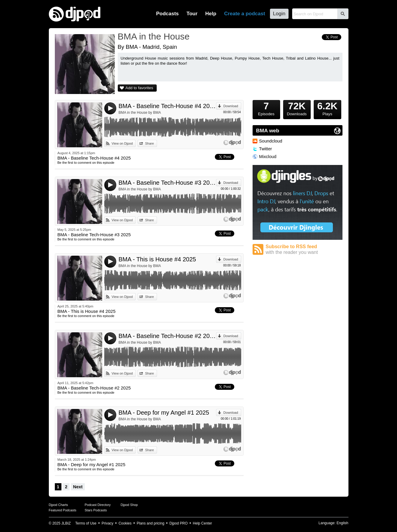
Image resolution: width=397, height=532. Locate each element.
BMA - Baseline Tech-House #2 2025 (167, 336)
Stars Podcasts (96, 510)
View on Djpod (122, 143)
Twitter (266, 149)
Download (231, 106)
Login (279, 14)
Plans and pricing (150, 523)
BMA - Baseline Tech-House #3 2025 (167, 183)
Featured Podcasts (63, 510)
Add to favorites (139, 88)
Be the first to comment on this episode (86, 163)
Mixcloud (268, 157)
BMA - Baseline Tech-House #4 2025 (167, 106)
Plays (327, 108)
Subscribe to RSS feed (304, 250)
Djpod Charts (58, 505)
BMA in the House (154, 36)
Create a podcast (245, 14)
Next (78, 487)
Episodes (266, 108)
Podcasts (167, 14)
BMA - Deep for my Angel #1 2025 (164, 413)
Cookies (125, 523)
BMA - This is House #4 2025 (157, 259)
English (342, 523)
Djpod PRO (179, 523)
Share (149, 143)
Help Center (203, 523)
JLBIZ (66, 523)
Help (211, 14)
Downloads (297, 108)
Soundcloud (271, 141)
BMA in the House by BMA (140, 113)
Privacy (107, 523)
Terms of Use (86, 523)
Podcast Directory (98, 505)
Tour (192, 14)
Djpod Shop (129, 505)
